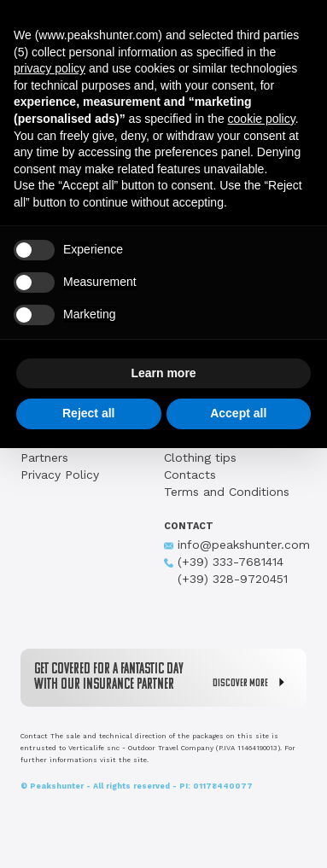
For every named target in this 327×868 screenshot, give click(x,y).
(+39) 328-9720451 (226, 579)
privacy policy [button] (50, 68)
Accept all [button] (238, 413)
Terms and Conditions (227, 492)
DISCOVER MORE (253, 682)
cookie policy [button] (262, 119)
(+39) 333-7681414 (224, 562)
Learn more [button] (163, 373)
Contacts (190, 475)
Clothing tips (200, 457)
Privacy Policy (60, 475)
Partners (44, 457)
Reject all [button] (88, 413)
